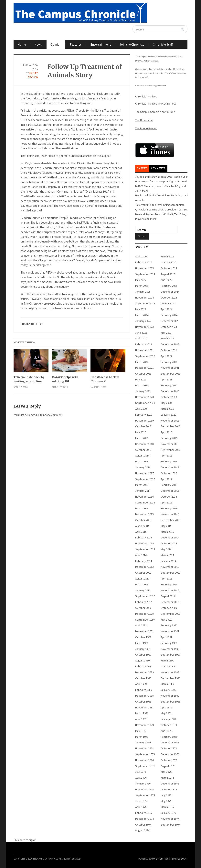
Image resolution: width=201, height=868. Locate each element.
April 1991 (166, 637)
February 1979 (169, 737)
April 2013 (166, 579)
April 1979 (166, 731)
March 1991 (142, 643)
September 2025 (145, 274)
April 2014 (141, 555)
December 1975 (170, 783)
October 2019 (143, 426)
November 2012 (170, 590)
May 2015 (166, 526)
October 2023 (169, 327)
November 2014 (144, 543)
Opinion (56, 44)
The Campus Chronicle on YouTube (155, 112)
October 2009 (169, 608)
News (38, 44)
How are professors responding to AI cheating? (163, 181)
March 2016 (142, 508)
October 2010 (143, 608)
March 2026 (167, 256)
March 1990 (167, 660)
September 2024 (145, 303)
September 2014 (145, 549)
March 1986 (142, 713)
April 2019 (166, 432)
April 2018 (166, 456)
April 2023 (141, 338)
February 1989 (144, 690)
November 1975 (144, 789)
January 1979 (143, 742)
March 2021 (142, 385)
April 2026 (141, 256)
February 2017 (169, 485)
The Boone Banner (146, 128)
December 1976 (170, 754)
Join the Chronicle (132, 44)
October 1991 (143, 637)
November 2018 (170, 444)
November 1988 (170, 696)
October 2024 (169, 298)
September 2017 (145, 479)
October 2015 (143, 520)
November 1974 (170, 819)
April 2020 (141, 409)
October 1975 (169, 789)
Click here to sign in (25, 840)
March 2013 (142, 584)
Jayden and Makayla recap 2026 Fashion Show (162, 177)
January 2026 (168, 262)
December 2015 (144, 514)
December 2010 (170, 602)
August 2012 (168, 596)
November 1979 (144, 725)
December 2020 (170, 391)
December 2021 (144, 368)
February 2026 (144, 262)
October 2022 (169, 350)
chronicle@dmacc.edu (157, 85)
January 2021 (143, 391)
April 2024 (166, 309)
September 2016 (145, 502)
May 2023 (166, 333)
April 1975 (141, 807)
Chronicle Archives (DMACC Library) (156, 104)
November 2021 (170, 368)
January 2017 (143, 491)
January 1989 (168, 690)
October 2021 (143, 374)
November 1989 (170, 672)
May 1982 (166, 713)
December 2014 (170, 537)
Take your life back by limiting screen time (29, 379)
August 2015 (142, 526)
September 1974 (171, 825)
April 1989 (141, 684)
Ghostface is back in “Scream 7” (105, 379)
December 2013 (144, 567)
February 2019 (169, 438)
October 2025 (169, 268)
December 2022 (170, 344)
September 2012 (145, 596)
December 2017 (170, 467)
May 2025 (141, 280)
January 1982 (168, 719)
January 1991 (143, 649)
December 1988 (144, 696)
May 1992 (166, 620)
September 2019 (171, 426)
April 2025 (166, 280)
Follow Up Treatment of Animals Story (85, 71)
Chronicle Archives (146, 96)
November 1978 (144, 748)
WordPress (157, 859)
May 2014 (166, 549)
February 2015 (144, 537)
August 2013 (142, 579)
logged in (34, 415)
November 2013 (170, 567)
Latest (142, 168)
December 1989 (144, 672)
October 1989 (143, 678)
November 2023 (144, 327)
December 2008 (144, 614)
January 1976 (143, 783)
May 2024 (141, 309)
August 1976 (168, 766)
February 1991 (169, 643)
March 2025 (142, 286)
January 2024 (143, 321)
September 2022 (145, 356)
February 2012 (144, 602)
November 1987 (144, 707)
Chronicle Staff (163, 44)
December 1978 (170, 742)
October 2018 (143, 450)
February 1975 (144, 813)
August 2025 (168, 274)
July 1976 (141, 772)
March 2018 (142, 461)
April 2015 (141, 532)
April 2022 (166, 356)
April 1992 (141, 625)
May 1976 (166, 772)
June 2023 (141, 333)
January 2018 (143, 467)
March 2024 (142, 315)
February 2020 (144, 415)
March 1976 (167, 778)
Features (76, 44)
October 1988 (143, 702)
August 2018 (142, 456)
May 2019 (141, 432)
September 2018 (171, 450)
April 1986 (166, 707)
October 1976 (169, 760)
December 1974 (144, 819)
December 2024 (170, 292)
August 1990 (142, 660)
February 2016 (169, 508)
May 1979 (141, 731)
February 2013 (169, 584)
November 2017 (144, 473)
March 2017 (142, 485)
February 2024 (169, 315)
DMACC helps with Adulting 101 (65, 379)
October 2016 (169, 497)
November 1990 (170, 649)
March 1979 (142, 737)
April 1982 (141, 719)
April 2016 (166, 502)
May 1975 (166, 801)
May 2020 (166, 403)
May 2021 (141, 379)
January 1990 (168, 666)
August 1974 (142, 830)
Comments (158, 168)
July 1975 (166, 795)
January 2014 (168, 561)
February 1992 (169, 625)
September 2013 (171, 573)
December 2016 (170, 491)
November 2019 (170, 421)
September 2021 (171, 374)
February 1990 (144, 666)
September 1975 (145, 795)
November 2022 (144, 350)
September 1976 (145, 766)
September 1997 (145, 620)
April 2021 (166, 379)
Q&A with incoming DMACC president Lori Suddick (164, 209)
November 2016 (144, 497)
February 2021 (169, 385)
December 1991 (144, 631)
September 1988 (171, 702)
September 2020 (145, 403)
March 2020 (167, 409)
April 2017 (166, 479)
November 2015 (170, 514)
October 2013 (143, 573)
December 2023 (170, 321)
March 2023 (167, 338)
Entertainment (101, 44)
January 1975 (168, 813)
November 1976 (144, 760)
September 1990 (171, 655)
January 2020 (168, 415)
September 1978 (145, 754)
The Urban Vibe (144, 120)
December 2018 (144, 444)
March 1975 (167, 807)
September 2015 (171, 520)
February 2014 (144, 561)
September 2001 (171, 614)
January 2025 (143, 292)
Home (22, 44)
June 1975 (141, 801)
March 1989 (167, 684)
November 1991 (170, 631)
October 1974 (143, 825)
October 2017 (169, 473)
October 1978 (169, 748)
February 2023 (144, 344)
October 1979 (169, 725)
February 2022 (169, 362)
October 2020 (169, 397)
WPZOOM (183, 859)
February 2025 (169, 286)
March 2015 (167, 532)
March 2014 (167, 555)
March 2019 (142, 438)
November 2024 (144, 298)
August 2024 (168, 303)
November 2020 (144, 397)
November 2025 (144, 268)
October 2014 (169, 543)
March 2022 (142, 362)
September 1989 (171, 678)
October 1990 (143, 655)
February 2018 (169, 461)
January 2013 (143, 590)
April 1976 (141, 778)
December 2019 (144, 421)
